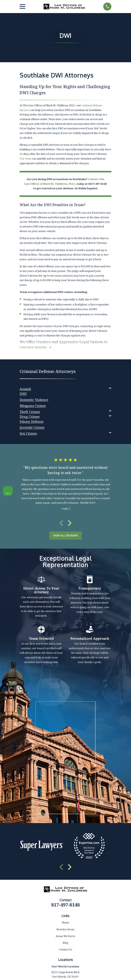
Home (65, 924)
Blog (65, 944)
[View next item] (70, 524)
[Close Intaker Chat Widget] (121, 884)
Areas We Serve (65, 937)
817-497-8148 (65, 906)
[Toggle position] (115, 884)
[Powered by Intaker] (106, 974)
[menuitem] (25, 389)
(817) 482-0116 (87, 902)
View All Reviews (65, 537)
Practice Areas (65, 930)
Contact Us (65, 951)
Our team (25, 158)
